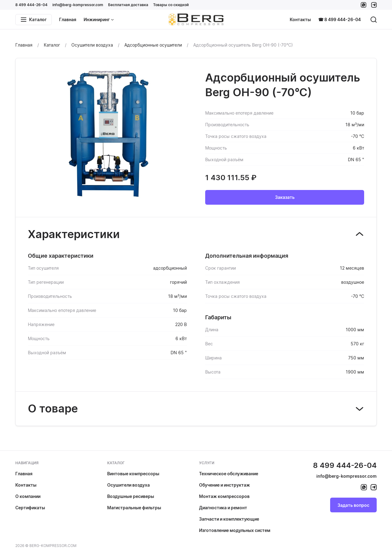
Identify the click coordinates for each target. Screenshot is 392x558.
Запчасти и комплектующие (229, 519)
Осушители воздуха (128, 485)
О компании (28, 496)
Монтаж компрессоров (224, 496)
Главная (68, 19)
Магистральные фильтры (134, 508)
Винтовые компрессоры (133, 474)
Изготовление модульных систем (235, 530)
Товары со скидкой (171, 5)
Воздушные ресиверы (131, 496)
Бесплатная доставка (128, 5)
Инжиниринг (99, 19)
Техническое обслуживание (229, 474)
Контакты (300, 19)
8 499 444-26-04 (31, 5)
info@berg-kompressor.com (78, 5)
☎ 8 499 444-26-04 (339, 19)
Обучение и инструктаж (224, 485)
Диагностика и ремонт (223, 508)
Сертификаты (30, 508)
